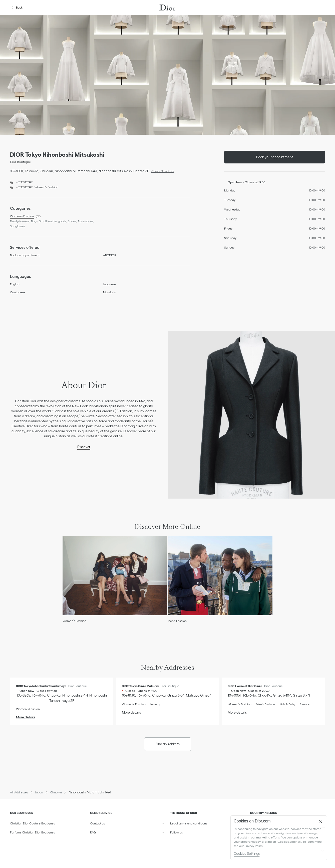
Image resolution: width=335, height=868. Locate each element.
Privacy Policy (254, 846)
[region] (279, 838)
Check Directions (162, 171)
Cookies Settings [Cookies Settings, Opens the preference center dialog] (247, 853)
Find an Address (168, 744)
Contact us (114, 822)
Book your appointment (275, 157)
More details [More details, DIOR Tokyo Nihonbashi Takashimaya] (26, 717)
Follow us (194, 831)
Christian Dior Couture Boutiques (32, 823)
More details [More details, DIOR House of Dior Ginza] (237, 712)
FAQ (114, 831)
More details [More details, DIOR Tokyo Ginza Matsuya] (131, 712)
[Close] (321, 822)
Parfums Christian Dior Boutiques (32, 832)
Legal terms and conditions (194, 822)
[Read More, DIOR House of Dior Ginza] (302, 704)
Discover (84, 447)
